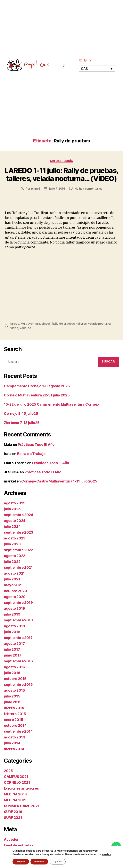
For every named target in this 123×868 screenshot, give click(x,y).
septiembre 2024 (19, 515)
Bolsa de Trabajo (31, 454)
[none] (97, 69)
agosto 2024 (15, 521)
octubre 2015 (15, 679)
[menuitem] (97, 69)
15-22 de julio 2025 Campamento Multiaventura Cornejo (51, 404)
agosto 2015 (14, 690)
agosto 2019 (14, 608)
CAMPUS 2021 (16, 777)
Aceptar (21, 862)
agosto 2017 (14, 644)
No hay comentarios (88, 189)
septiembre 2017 (18, 638)
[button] (64, 65)
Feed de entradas (19, 845)
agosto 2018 (14, 626)
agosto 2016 (14, 667)
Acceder (11, 839)
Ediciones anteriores (21, 788)
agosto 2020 (15, 597)
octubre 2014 (15, 725)
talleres (81, 324)
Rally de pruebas (63, 324)
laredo (15, 324)
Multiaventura (30, 324)
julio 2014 (12, 743)
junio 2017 (12, 655)
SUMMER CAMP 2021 (22, 806)
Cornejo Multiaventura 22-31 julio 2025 (37, 395)
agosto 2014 (14, 737)
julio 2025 (12, 509)
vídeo (14, 328)
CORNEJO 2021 (17, 782)
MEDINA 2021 (15, 800)
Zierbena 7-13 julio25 (22, 423)
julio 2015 (12, 696)
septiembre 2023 (19, 532)
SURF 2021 (13, 818)
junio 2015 (13, 702)
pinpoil (36, 189)
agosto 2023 (15, 538)
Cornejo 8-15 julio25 (21, 414)
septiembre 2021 (18, 567)
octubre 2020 (16, 591)
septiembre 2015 (18, 685)
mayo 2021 (13, 585)
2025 (8, 771)
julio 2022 (12, 562)
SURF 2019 (13, 812)
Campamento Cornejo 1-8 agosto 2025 (37, 386)
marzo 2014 (14, 749)
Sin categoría (62, 161)
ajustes (106, 854)
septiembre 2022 (18, 550)
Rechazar (39, 862)
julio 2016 (12, 673)
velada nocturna (99, 324)
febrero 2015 (15, 714)
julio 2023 (12, 544)
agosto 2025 (15, 503)
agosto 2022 (15, 556)
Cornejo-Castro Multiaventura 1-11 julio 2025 (59, 481)
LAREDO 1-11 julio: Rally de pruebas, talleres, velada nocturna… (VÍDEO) (61, 175)
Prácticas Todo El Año (36, 445)
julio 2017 (12, 649)
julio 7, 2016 (57, 189)
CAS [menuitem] (84, 69)
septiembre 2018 (18, 620)
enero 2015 (13, 720)
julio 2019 (12, 614)
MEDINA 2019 (15, 794)
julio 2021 (12, 579)
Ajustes (58, 862)
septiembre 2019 (18, 603)
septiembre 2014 (18, 731)
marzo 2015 (14, 708)
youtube (25, 328)
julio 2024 (12, 526)
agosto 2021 (14, 573)
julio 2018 (12, 632)
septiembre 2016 (18, 661)
